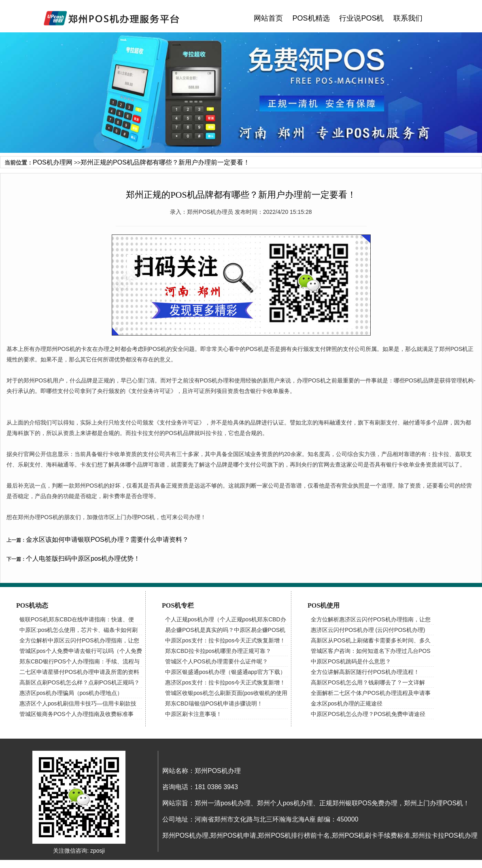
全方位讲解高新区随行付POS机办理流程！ (365, 672)
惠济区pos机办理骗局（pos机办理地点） (71, 693)
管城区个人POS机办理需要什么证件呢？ (217, 661)
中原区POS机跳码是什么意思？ (351, 661)
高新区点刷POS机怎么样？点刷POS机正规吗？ (80, 682)
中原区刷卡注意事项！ (193, 714)
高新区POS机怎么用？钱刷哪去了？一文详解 (368, 682)
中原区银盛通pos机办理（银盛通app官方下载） (225, 672)
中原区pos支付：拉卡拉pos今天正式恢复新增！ (225, 640)
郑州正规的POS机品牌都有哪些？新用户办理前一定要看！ (165, 162)
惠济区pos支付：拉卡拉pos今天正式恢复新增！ (225, 682)
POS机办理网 (53, 162)
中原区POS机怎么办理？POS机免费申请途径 (368, 714)
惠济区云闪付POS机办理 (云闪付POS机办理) (368, 630)
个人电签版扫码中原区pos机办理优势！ (83, 559)
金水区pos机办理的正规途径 (347, 703)
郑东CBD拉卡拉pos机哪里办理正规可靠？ (218, 651)
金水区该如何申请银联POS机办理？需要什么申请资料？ (107, 540)
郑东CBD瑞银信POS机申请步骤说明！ (214, 703)
